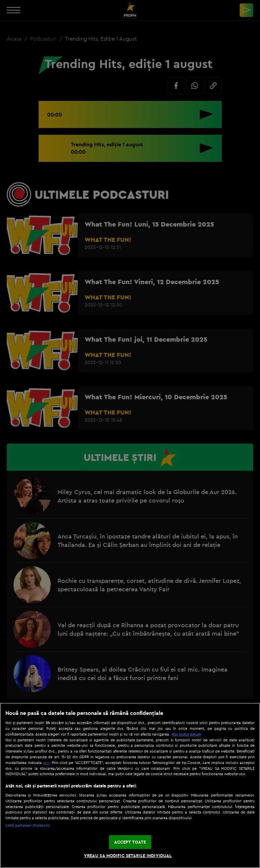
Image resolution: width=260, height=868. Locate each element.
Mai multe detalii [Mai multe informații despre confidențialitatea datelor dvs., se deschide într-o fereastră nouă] (186, 734)
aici (46, 763)
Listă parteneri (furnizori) (28, 825)
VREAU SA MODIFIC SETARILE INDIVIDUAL (128, 855)
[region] (130, 785)
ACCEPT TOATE (130, 842)
